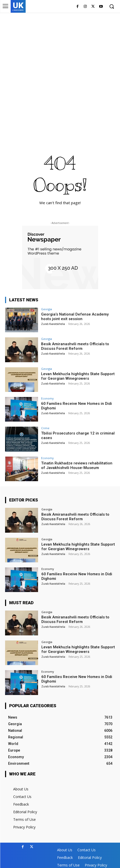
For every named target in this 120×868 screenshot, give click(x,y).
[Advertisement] (60, 75)
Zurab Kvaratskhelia (53, 324)
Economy (47, 398)
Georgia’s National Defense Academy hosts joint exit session (75, 317)
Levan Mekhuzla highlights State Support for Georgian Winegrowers (78, 376)
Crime (45, 428)
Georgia (47, 309)
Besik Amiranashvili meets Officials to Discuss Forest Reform (75, 346)
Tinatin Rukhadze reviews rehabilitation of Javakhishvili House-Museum (77, 465)
